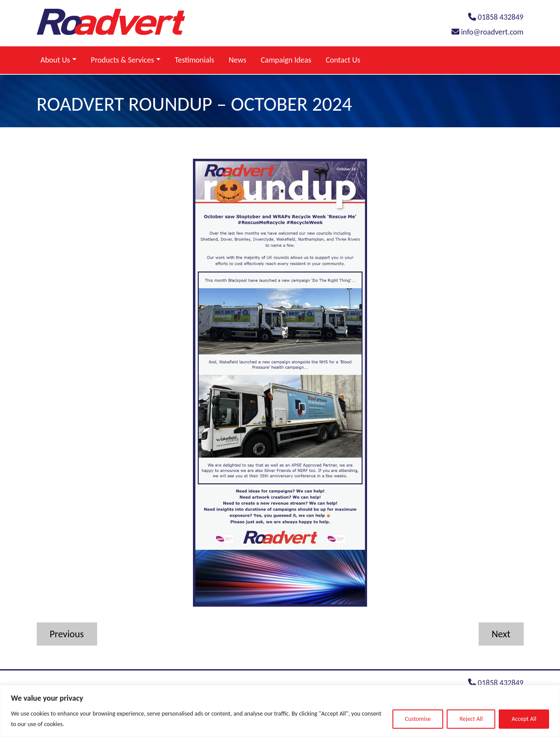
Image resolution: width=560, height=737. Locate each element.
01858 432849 (496, 17)
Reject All (471, 719)
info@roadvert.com (488, 32)
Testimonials (195, 60)
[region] (280, 711)
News (238, 60)
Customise (418, 719)
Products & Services (122, 60)
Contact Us (343, 60)
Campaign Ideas (286, 60)
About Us (56, 60)
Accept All (524, 719)
